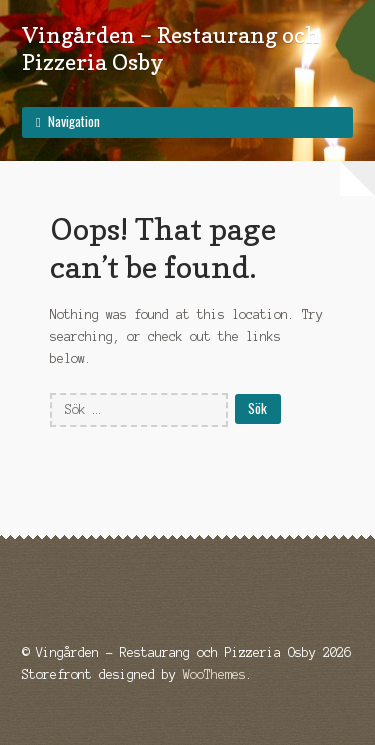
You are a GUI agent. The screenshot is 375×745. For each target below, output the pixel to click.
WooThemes (214, 674)
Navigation (74, 121)
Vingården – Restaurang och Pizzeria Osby (171, 48)
